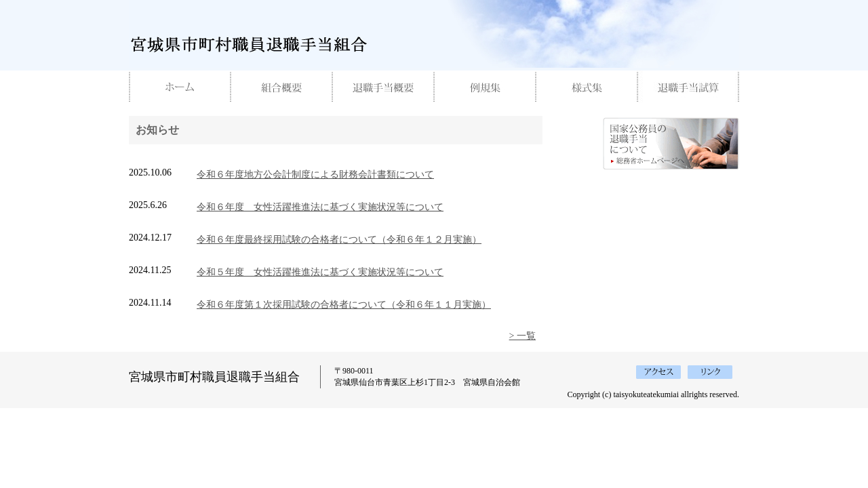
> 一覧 (522, 336)
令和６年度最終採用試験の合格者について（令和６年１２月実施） (339, 240)
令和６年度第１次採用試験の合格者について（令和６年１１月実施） (344, 305)
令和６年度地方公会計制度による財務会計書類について (315, 175)
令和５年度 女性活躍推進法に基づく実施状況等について (320, 272)
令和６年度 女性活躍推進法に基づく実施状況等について (320, 207)
